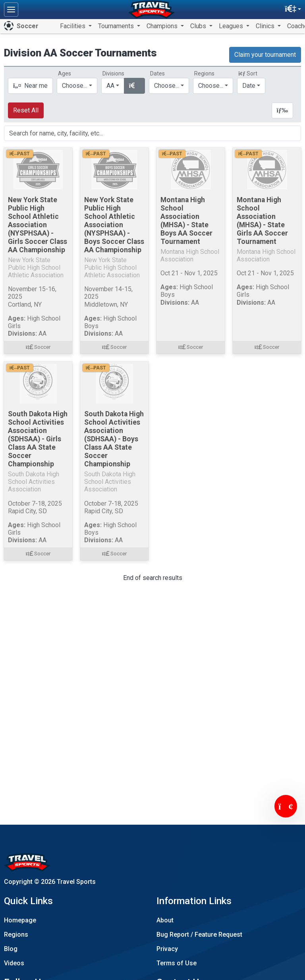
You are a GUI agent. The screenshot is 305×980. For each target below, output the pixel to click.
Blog (11, 949)
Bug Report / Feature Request (199, 935)
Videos (14, 963)
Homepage (20, 920)
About (165, 920)
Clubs (199, 26)
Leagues (232, 26)
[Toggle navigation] (11, 10)
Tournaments (117, 26)
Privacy (167, 949)
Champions (163, 26)
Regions (16, 935)
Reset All (26, 110)
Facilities (73, 26)
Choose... (211, 86)
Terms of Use (177, 963)
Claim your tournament (265, 55)
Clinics (266, 26)
